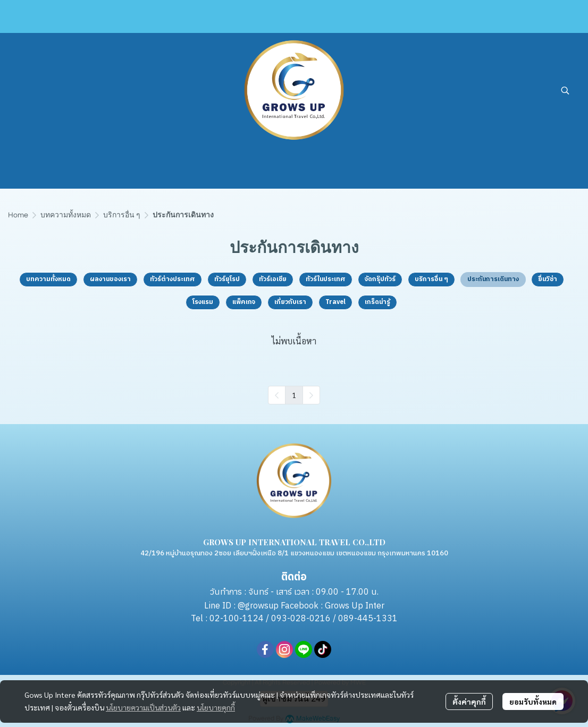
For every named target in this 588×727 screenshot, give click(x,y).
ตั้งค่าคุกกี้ (469, 701)
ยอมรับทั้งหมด (533, 701)
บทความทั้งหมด (66, 215)
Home (18, 215)
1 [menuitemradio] (294, 395)
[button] (565, 90)
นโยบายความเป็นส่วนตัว (143, 707)
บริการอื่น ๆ (122, 215)
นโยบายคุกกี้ (216, 707)
